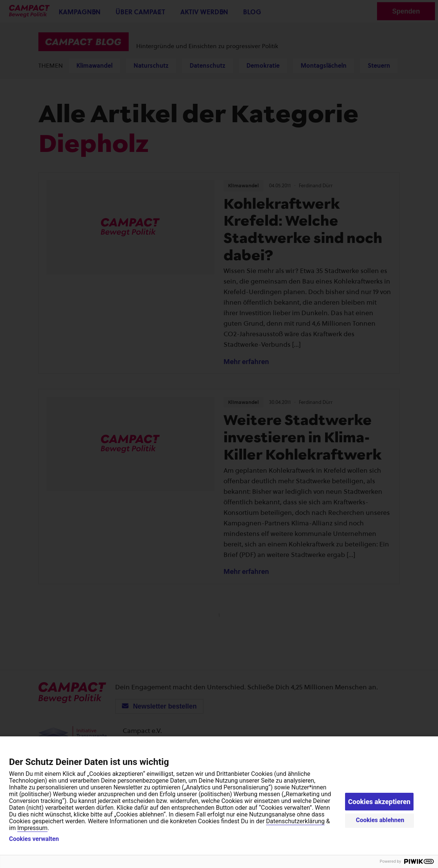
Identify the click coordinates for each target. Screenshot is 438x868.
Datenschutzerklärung (295, 821)
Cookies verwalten (34, 839)
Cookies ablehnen (380, 820)
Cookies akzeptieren (379, 802)
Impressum (33, 828)
